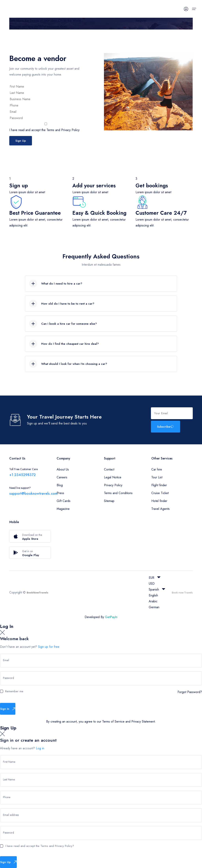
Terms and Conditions (118, 493)
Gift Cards (64, 501)
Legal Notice (113, 477)
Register (141, 21)
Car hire (157, 469)
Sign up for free (49, 647)
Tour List (157, 477)
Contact (109, 469)
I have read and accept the (46, 127)
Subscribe (166, 426)
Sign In (8, 709)
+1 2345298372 (22, 475)
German (154, 607)
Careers (62, 477)
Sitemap (109, 501)
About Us (63, 469)
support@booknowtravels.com (33, 494)
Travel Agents (160, 509)
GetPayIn (111, 617)
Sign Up (21, 141)
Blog (60, 485)
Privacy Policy (113, 485)
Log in (40, 748)
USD (152, 584)
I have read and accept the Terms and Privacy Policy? (40, 846)
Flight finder (159, 485)
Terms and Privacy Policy (63, 130)
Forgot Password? (190, 692)
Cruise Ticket (160, 493)
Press (60, 493)
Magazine (63, 509)
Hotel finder (159, 501)
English (153, 595)
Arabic (153, 601)
